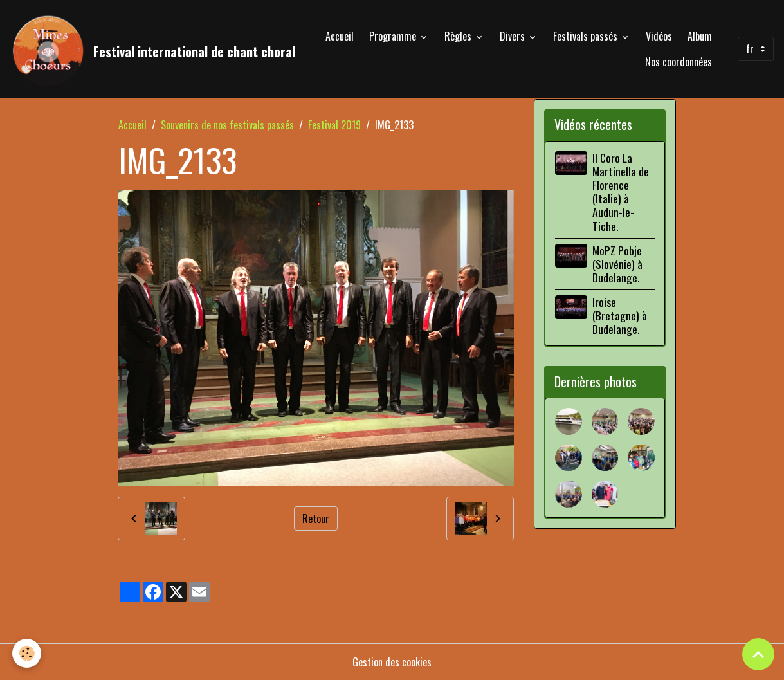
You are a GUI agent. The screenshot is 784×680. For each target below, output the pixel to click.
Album (700, 36)
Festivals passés (587, 36)
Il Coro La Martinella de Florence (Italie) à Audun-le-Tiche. (621, 192)
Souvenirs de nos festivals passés (227, 125)
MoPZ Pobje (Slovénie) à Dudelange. (617, 264)
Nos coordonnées (679, 62)
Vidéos (659, 36)
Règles (459, 36)
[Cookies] (27, 653)
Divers (514, 36)
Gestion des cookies (392, 662)
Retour (316, 519)
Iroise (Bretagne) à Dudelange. (620, 315)
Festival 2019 (334, 125)
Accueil (340, 36)
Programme (394, 36)
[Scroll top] (758, 654)
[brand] (141, 49)
